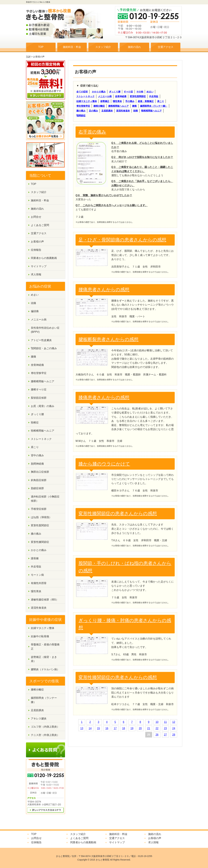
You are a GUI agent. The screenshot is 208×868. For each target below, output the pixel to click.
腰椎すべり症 (39, 389)
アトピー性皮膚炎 (41, 340)
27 (165, 735)
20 (140, 728)
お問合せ (36, 217)
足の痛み (93, 111)
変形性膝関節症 (40, 542)
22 (157, 728)
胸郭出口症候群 (40, 472)
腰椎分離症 (99, 106)
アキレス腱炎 (39, 719)
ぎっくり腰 (115, 92)
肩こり (161, 101)
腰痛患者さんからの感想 (104, 290)
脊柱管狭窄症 (83, 106)
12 (174, 722)
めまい (150, 92)
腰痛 (134, 106)
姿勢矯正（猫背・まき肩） (44, 659)
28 (174, 735)
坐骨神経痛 (121, 96)
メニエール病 (105, 96)
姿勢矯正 (105, 101)
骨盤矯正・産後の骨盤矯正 (45, 647)
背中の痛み (37, 455)
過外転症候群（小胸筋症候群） (45, 499)
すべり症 (128, 92)
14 (90, 728)
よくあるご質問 (40, 225)
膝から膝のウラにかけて (104, 464)
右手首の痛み (92, 132)
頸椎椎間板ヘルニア (151, 111)
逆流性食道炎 (123, 111)
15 (98, 728)
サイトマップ (39, 266)
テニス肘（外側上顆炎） (45, 735)
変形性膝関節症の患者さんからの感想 (118, 513)
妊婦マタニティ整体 (87, 101)
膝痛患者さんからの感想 (104, 397)
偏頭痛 (35, 311)
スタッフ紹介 (103, 47)
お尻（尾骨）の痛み (43, 406)
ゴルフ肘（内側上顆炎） (45, 727)
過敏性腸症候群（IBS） (45, 600)
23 (165, 728)
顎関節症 (81, 116)
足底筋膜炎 (107, 111)
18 (123, 728)
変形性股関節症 (138, 96)
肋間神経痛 (37, 464)
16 (107, 728)
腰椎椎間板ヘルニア (118, 106)
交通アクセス (166, 47)
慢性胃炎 (117, 101)
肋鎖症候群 (37, 488)
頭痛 (136, 111)
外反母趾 (154, 96)
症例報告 (36, 250)
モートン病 (37, 575)
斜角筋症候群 (39, 480)
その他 (140, 92)
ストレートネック (85, 96)
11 (165, 722)
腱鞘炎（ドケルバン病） (45, 669)
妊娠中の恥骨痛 (40, 636)
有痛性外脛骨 (39, 583)
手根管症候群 (39, 509)
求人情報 (36, 274)
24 (174, 728)
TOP (41, 47)
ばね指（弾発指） (41, 517)
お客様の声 (37, 242)
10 (157, 722)
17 (115, 728)
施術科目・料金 (72, 47)
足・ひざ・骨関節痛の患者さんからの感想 (122, 240)
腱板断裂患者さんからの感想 (108, 339)
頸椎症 (35, 423)
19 (132, 728)
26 (157, 735)
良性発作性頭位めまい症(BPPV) (45, 330)
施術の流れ (134, 47)
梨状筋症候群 (39, 398)
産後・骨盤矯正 (146, 101)
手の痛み (130, 101)
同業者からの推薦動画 (44, 258)
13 (82, 728)
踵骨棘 (35, 558)
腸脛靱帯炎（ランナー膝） (154, 106)
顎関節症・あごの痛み (44, 348)
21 (149, 728)
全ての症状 (82, 92)
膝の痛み (81, 111)
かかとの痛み (99, 92)
